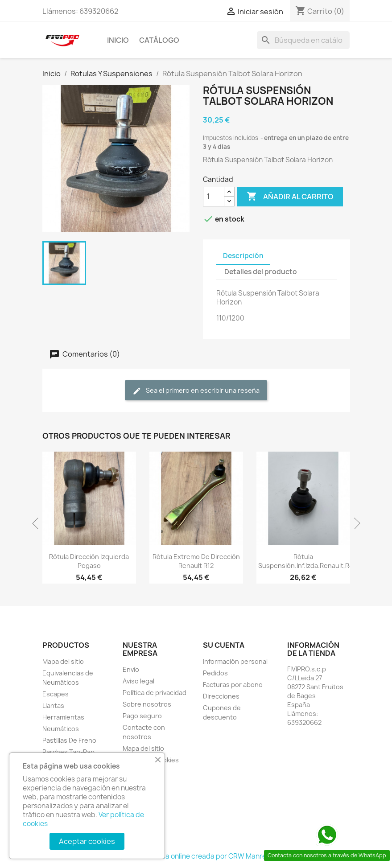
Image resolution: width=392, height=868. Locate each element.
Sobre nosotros (147, 704)
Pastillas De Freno (69, 740)
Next (355, 523)
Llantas (53, 706)
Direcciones (221, 696)
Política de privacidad (155, 693)
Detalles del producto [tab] (261, 272)
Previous (38, 523)
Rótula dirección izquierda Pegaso (89, 561)
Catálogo (159, 40)
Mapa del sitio (63, 661)
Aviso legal (138, 681)
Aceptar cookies (87, 841)
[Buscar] (303, 40)
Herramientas (63, 717)
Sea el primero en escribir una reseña (196, 391)
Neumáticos (61, 729)
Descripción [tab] (243, 256)
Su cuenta (224, 645)
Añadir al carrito (290, 197)
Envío (131, 669)
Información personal (235, 661)
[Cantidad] (214, 197)
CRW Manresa (251, 856)
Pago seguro (142, 716)
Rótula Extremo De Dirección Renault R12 (196, 561)
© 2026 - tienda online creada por (173, 856)
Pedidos (215, 673)
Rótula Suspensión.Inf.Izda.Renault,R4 (306, 561)
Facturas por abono (233, 685)
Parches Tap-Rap (68, 752)
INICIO (118, 40)
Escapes (56, 694)
